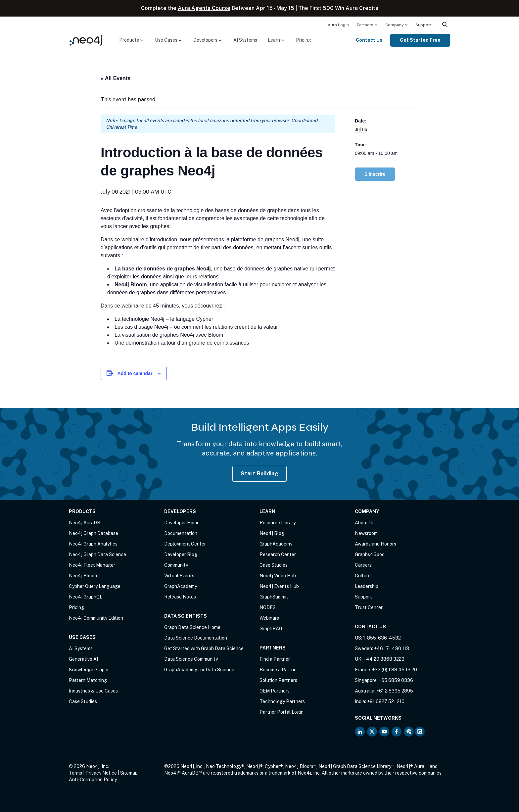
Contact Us (369, 40)
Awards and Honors (376, 544)
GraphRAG (271, 629)
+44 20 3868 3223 (384, 659)
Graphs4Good (370, 554)
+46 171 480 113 (392, 648)
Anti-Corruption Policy (93, 780)
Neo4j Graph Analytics (93, 544)
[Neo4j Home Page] (86, 40)
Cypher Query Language (95, 586)
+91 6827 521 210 (386, 701)
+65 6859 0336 (396, 680)
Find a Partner (275, 659)
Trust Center (369, 607)
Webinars (269, 618)
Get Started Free (420, 40)
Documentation (181, 533)
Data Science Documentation (196, 638)
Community (176, 565)
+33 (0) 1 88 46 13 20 (395, 670)
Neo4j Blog (272, 533)
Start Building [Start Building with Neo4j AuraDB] (259, 474)
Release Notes (180, 597)
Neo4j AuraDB (85, 523)
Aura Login (338, 25)
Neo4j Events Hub (279, 586)
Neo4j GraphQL (86, 597)
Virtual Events (179, 576)
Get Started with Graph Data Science (204, 648)
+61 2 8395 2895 (395, 691)
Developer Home (182, 523)
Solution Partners (278, 680)
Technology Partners (282, 701)
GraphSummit (274, 597)
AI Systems (245, 40)
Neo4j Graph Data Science (97, 554)
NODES (268, 607)
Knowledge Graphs (89, 670)
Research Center (278, 554)
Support (424, 25)
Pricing (304, 40)
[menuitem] (338, 24)
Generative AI (83, 659)
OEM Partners (275, 691)
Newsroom (366, 533)
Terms (75, 773)
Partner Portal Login (282, 712)
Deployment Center (185, 544)
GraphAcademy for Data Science (199, 670)
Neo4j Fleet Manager (92, 565)
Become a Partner (279, 670)
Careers (363, 565)
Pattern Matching (88, 680)
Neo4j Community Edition (96, 618)
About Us (365, 523)
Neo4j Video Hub (278, 576)
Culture (363, 576)
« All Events (116, 78)
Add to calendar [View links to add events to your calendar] (135, 373)
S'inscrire (375, 174)
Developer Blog (181, 554)
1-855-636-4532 (382, 638)
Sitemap (129, 773)
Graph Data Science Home (192, 627)
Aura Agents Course (204, 8)
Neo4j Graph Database (94, 533)
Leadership (367, 586)
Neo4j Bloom (83, 576)
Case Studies (83, 701)
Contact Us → (373, 627)
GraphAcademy (181, 586)
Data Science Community (191, 659)
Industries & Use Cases (93, 691)
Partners (365, 25)
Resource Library (278, 523)
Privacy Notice (101, 773)
